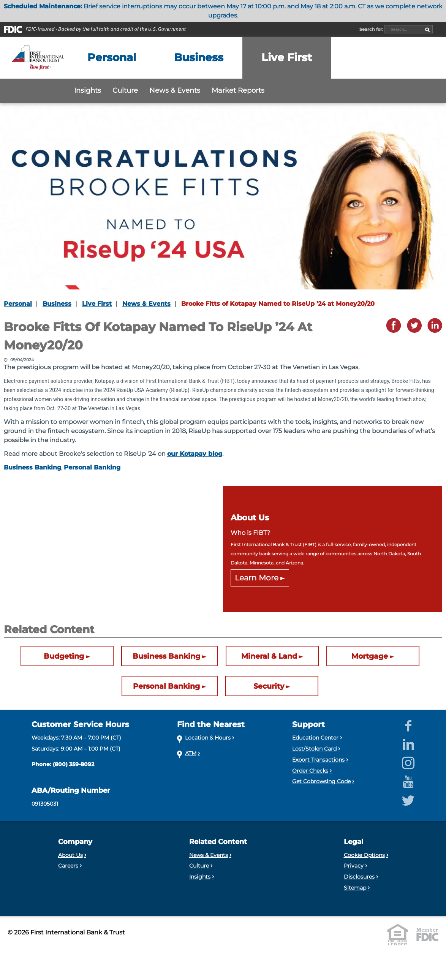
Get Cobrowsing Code (321, 781)
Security (269, 686)
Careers (68, 866)
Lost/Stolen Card (314, 749)
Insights (88, 90)
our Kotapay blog (195, 454)
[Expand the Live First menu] (287, 58)
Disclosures (359, 877)
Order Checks (310, 771)
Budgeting (64, 656)
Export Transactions (318, 760)
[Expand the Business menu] (199, 58)
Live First (97, 304)
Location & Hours (208, 738)
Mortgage (370, 656)
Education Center (315, 738)
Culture (125, 90)
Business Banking (32, 467)
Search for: (372, 29)
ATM (191, 753)
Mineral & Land (269, 656)
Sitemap (355, 888)
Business (57, 304)
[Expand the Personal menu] (112, 58)
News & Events (175, 90)
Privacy (354, 866)
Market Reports (238, 90)
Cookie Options (364, 855)
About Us (70, 855)
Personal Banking (92, 467)
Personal (18, 304)
